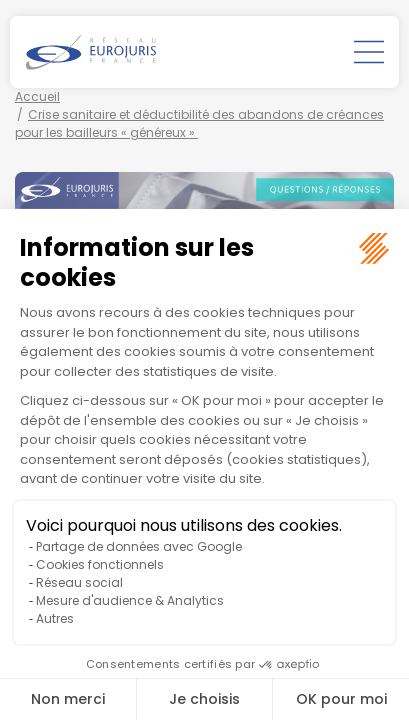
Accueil (37, 96)
